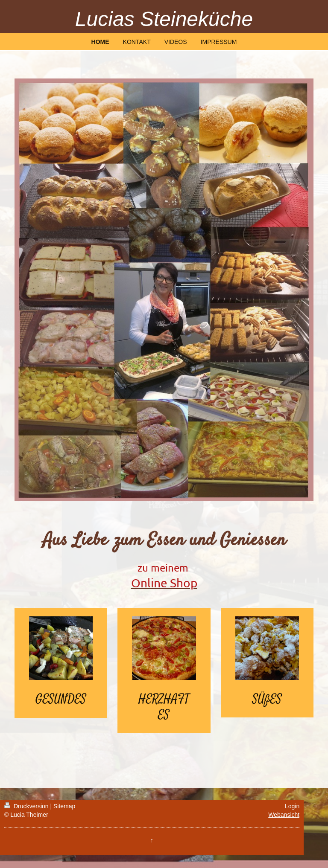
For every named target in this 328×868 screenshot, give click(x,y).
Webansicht (284, 815)
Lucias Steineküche (164, 19)
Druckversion (27, 806)
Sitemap (64, 806)
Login (292, 806)
